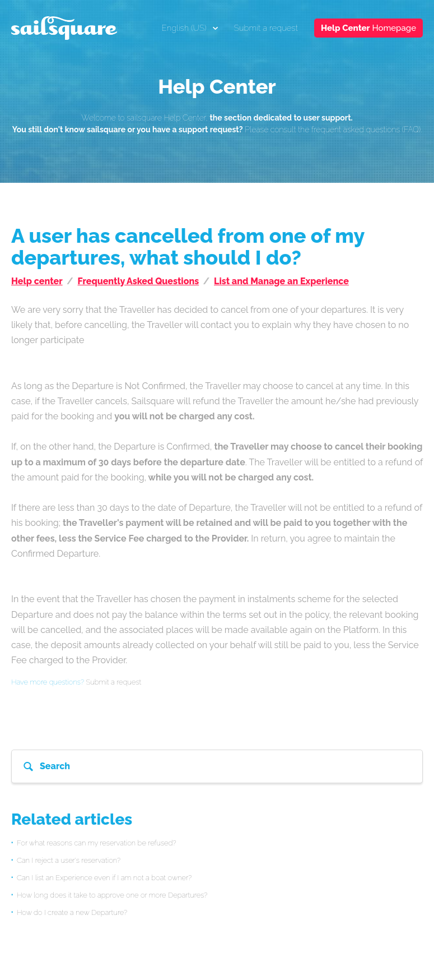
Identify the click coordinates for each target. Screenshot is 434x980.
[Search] (217, 766)
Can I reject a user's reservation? (69, 860)
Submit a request (266, 28)
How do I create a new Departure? (72, 912)
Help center (37, 281)
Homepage (368, 28)
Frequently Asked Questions (139, 281)
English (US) (185, 28)
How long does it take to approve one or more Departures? (112, 895)
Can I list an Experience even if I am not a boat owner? (104, 878)
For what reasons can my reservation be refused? (97, 843)
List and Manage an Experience (281, 281)
